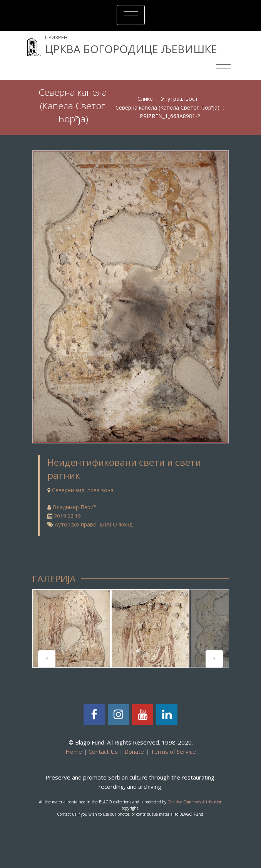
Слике (145, 99)
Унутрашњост (179, 99)
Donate (134, 751)
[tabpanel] (72, 628)
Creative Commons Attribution (195, 802)
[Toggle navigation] (131, 15)
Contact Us (103, 751)
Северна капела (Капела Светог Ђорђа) (167, 107)
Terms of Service (173, 751)
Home (74, 751)
